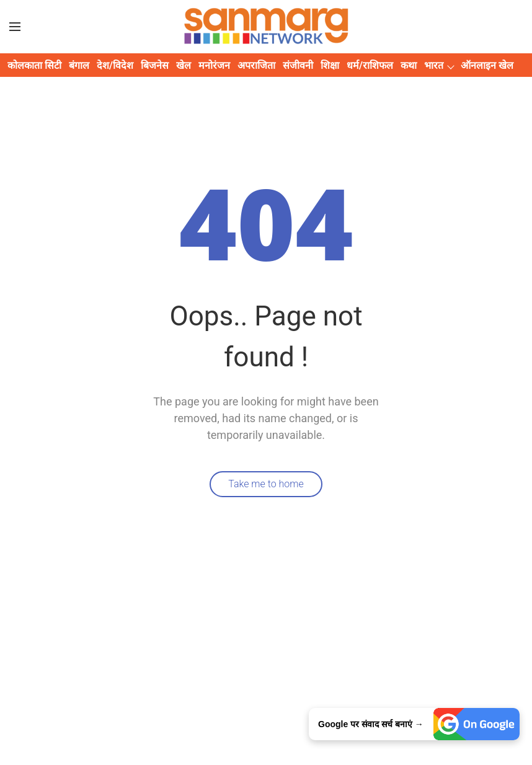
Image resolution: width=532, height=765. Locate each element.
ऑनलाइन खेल (487, 65)
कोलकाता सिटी (34, 65)
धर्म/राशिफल (370, 65)
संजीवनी (298, 65)
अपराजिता (256, 65)
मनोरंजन (214, 65)
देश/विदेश (115, 65)
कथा (409, 65)
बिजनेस (155, 65)
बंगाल (79, 65)
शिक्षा (330, 65)
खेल (184, 65)
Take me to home (266, 484)
